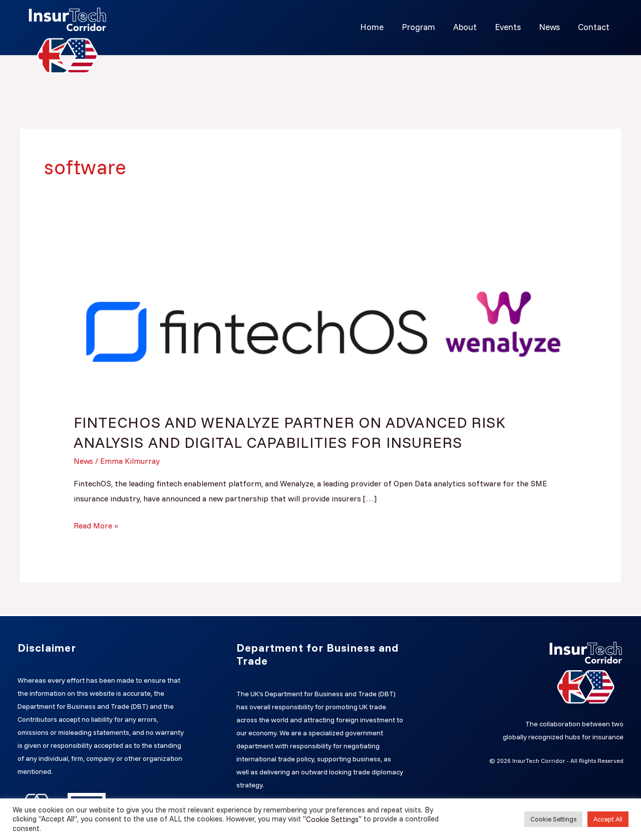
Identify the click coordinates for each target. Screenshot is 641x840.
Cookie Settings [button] (553, 819)
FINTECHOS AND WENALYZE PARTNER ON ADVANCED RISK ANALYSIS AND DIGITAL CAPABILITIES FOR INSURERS (290, 432)
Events (510, 27)
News (551, 27)
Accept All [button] (608, 819)
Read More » (96, 523)
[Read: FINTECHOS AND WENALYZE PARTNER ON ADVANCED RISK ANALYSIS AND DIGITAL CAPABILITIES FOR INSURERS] (321, 324)
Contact (594, 27)
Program (423, 27)
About (468, 27)
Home (377, 27)
